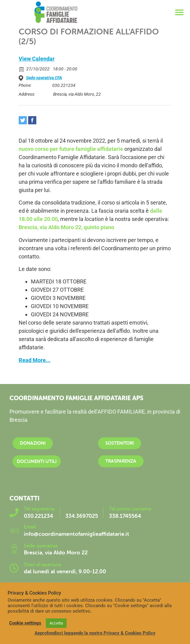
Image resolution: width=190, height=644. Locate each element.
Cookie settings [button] (25, 623)
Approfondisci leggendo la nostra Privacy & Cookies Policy (95, 633)
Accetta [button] (56, 623)
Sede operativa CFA (44, 78)
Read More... (35, 360)
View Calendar (37, 59)
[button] (179, 12)
